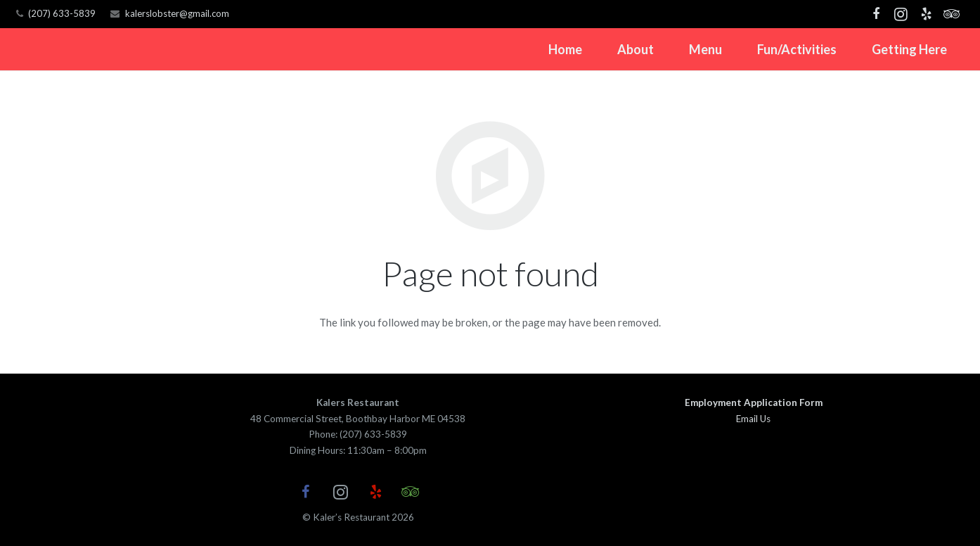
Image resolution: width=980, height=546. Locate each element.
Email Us (753, 419)
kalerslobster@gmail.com (177, 13)
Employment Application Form (754, 402)
